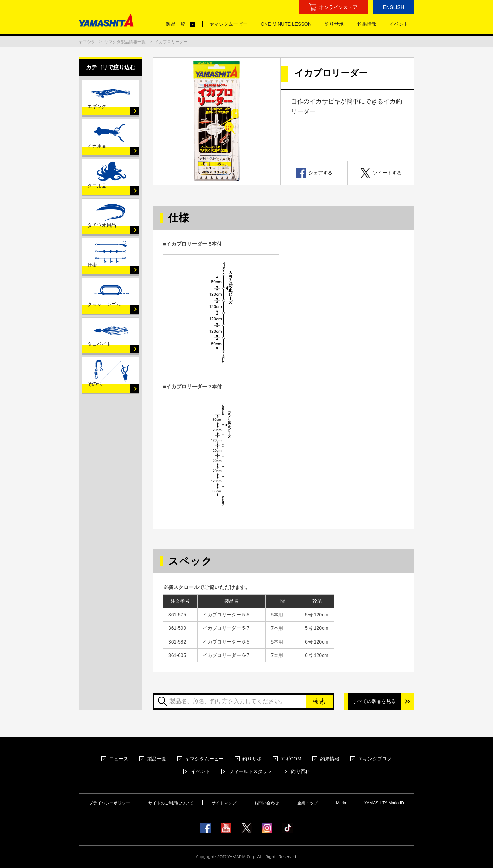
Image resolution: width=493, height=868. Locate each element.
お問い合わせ (267, 803)
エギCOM (291, 759)
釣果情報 (330, 759)
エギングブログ (375, 759)
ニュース (119, 759)
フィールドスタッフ (251, 771)
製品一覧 (157, 759)
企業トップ (307, 803)
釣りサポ (252, 759)
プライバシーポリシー (110, 803)
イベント (201, 771)
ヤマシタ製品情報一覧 (125, 42)
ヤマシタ (87, 42)
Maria (341, 803)
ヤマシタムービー (204, 759)
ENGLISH (394, 7)
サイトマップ (224, 803)
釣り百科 (301, 771)
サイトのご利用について (171, 803)
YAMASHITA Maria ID (384, 803)
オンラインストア (338, 7)
